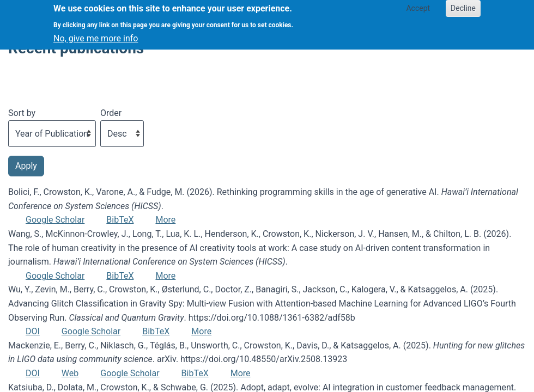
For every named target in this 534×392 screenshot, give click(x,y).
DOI (33, 331)
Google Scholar (55, 220)
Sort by (22, 113)
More (165, 220)
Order (111, 113)
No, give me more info (96, 33)
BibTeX (120, 220)
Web (70, 373)
